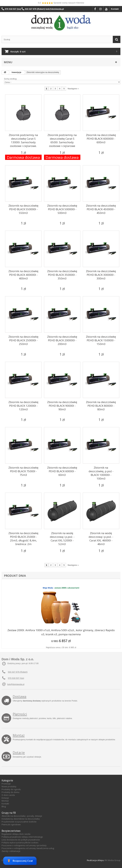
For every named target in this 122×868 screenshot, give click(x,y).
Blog (4, 806)
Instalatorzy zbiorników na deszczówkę (21, 819)
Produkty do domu (10, 792)
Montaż (19, 735)
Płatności (20, 714)
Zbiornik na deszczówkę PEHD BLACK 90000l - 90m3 (62, 406)
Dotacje (19, 753)
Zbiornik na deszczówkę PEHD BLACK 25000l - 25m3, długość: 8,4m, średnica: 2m (23, 539)
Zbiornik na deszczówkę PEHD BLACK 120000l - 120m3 (23, 406)
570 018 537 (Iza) (16, 678)
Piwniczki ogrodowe (11, 824)
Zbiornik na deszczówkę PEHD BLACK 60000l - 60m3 (62, 471)
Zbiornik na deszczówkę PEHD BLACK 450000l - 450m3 (101, 209)
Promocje (6, 784)
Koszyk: (18, 51)
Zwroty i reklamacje (11, 851)
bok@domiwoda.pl (16, 684)
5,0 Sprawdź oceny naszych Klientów (61, 3)
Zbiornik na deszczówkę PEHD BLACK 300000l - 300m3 (101, 275)
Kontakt (115, 9)
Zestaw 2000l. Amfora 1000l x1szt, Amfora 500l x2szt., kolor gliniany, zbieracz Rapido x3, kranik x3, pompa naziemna (61, 632)
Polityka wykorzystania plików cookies (20, 843)
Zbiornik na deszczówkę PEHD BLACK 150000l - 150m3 (101, 340)
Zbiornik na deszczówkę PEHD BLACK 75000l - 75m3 (23, 471)
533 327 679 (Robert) (18, 672)
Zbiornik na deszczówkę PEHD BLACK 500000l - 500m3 (62, 209)
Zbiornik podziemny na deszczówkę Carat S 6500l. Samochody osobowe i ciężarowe (62, 140)
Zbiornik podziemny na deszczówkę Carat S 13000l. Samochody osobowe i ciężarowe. (23, 140)
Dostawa (20, 697)
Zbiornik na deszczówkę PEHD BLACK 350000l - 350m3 (62, 275)
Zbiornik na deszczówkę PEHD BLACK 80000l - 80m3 (101, 406)
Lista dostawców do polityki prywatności (21, 840)
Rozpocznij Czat (20, 861)
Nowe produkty (9, 786)
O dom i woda (8, 795)
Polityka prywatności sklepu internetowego (22, 837)
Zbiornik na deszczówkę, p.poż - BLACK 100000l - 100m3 (101, 473)
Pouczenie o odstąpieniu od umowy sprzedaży (24, 845)
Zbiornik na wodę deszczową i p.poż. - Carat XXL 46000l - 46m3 (101, 539)
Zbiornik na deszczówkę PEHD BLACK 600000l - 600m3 (101, 139)
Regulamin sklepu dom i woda (16, 834)
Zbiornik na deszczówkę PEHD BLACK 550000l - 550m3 (23, 209)
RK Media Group (113, 860)
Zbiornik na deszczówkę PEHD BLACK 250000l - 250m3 (23, 340)
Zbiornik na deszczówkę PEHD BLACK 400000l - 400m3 (23, 275)
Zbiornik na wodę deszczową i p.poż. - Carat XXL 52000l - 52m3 (62, 539)
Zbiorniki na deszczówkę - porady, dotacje (22, 816)
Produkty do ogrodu (11, 789)
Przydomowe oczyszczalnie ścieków (19, 822)
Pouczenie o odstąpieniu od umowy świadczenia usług (28, 848)
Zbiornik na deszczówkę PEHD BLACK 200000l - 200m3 (62, 340)
